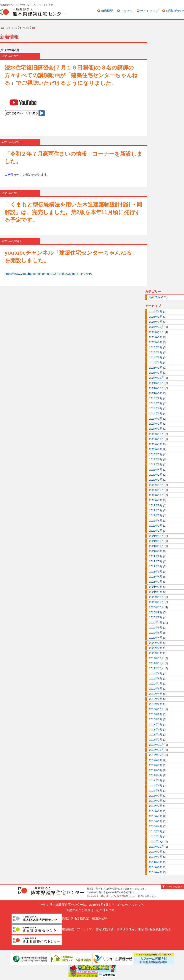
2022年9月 (156, 500)
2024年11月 (156, 383)
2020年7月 (156, 623)
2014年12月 (156, 842)
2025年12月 (156, 327)
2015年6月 (156, 821)
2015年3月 (156, 831)
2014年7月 (156, 857)
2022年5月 (156, 515)
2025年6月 (156, 352)
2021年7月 (156, 561)
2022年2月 (156, 526)
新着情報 (155, 297)
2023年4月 (156, 470)
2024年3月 (156, 419)
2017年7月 (156, 765)
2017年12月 (156, 745)
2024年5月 (156, 413)
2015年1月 (156, 836)
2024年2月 (156, 424)
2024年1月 (156, 429)
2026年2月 (156, 317)
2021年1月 (156, 592)
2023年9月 (156, 444)
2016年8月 (156, 791)
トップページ (11, 28)
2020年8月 (156, 617)
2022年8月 (156, 505)
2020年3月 (156, 643)
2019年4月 (156, 694)
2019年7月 (156, 684)
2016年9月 (156, 786)
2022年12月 (156, 485)
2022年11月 (156, 490)
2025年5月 (156, 357)
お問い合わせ (175, 11)
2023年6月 (156, 459)
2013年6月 (156, 867)
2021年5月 (156, 572)
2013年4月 (156, 872)
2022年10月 (156, 495)
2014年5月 (156, 862)
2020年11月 (156, 602)
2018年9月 (156, 714)
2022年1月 (156, 531)
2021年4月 (156, 577)
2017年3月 (156, 780)
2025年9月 (156, 337)
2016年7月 (156, 796)
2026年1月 (156, 322)
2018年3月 (156, 735)
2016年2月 (156, 806)
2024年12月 (156, 378)
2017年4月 (156, 775)
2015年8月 (156, 811)
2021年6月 (156, 566)
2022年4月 (156, 521)
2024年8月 (156, 398)
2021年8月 (156, 556)
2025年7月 (156, 347)
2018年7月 (156, 724)
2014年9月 (156, 852)
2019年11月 (156, 663)
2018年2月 (156, 740)
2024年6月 (156, 408)
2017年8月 (156, 760)
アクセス (127, 11)
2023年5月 (156, 464)
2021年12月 (156, 536)
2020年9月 (156, 612)
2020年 (26, 28)
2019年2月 (156, 704)
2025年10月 (156, 332)
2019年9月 (156, 674)
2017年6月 (156, 770)
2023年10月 (156, 439)
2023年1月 (156, 480)
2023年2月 (156, 475)
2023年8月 (156, 449)
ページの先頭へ (175, 887)
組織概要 (107, 11)
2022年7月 (156, 510)
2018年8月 (156, 719)
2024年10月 (156, 388)
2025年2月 (156, 368)
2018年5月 (156, 730)
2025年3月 (156, 362)
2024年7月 (156, 403)
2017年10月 (156, 755)
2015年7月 (156, 816)
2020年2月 (156, 648)
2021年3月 (156, 582)
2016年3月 (156, 801)
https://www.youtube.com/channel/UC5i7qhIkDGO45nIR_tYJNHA (48, 274)
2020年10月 (156, 607)
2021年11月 (156, 541)
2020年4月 (156, 638)
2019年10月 (156, 668)
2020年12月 (156, 597)
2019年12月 (156, 658)
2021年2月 (156, 587)
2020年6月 (156, 628)
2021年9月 (156, 551)
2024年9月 (156, 393)
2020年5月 (156, 633)
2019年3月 (156, 699)
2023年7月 (156, 454)
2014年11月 (156, 847)
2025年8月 (156, 342)
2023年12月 (156, 434)
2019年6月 (156, 689)
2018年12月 (156, 709)
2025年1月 (156, 373)
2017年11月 (156, 750)
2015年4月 (156, 826)
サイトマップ (149, 11)
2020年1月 (156, 653)
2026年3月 (156, 312)
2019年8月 (156, 679)
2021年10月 (156, 546)
